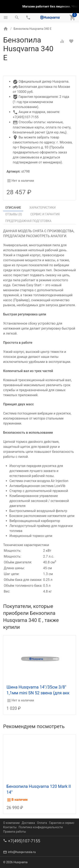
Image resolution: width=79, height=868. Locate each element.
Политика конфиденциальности (41, 827)
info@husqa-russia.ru (22, 852)
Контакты (10, 827)
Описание (13, 208)
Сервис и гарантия (45, 214)
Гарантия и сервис (62, 823)
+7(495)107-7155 (24, 841)
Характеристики (43, 208)
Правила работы (15, 831)
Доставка (28, 823)
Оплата (42, 823)
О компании (11, 823)
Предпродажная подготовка (28, 221)
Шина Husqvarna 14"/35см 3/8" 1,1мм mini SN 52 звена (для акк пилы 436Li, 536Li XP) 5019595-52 (39, 693)
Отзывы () (14, 214)
